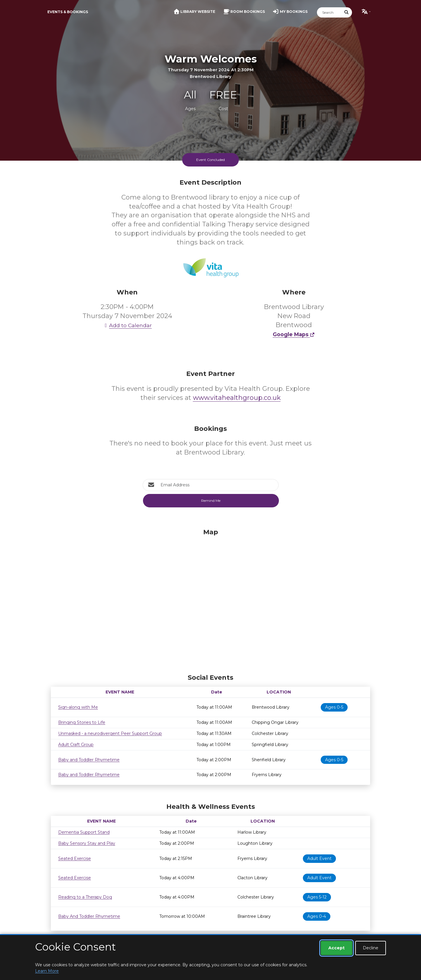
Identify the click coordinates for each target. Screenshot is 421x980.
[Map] (210, 600)
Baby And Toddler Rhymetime (89, 916)
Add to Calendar (127, 325)
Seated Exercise (75, 858)
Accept (337, 948)
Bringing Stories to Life (82, 722)
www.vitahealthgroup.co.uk (237, 398)
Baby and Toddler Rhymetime (89, 760)
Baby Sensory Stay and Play (87, 843)
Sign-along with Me (78, 707)
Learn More (47, 971)
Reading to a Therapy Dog (85, 897)
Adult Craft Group (76, 745)
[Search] (329, 12)
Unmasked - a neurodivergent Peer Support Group (110, 733)
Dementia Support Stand (84, 832)
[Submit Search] (347, 12)
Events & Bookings (68, 12)
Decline (371, 948)
